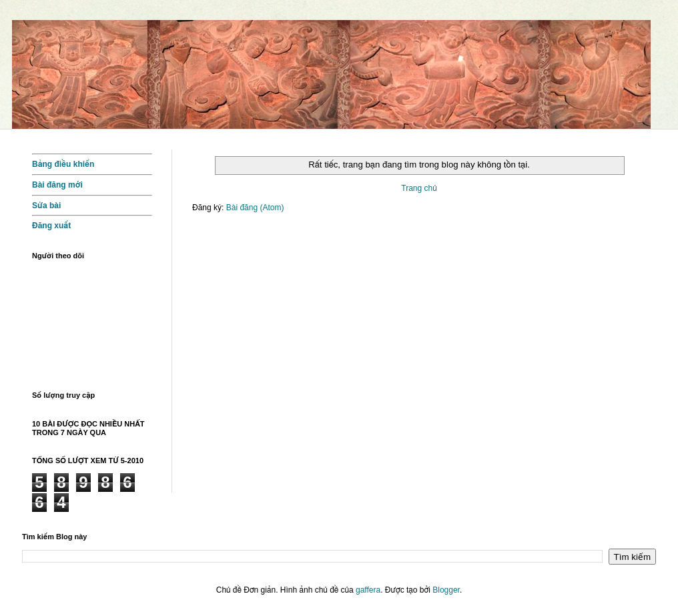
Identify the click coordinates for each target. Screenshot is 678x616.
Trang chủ (419, 188)
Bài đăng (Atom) (255, 208)
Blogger (446, 590)
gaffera (368, 590)
